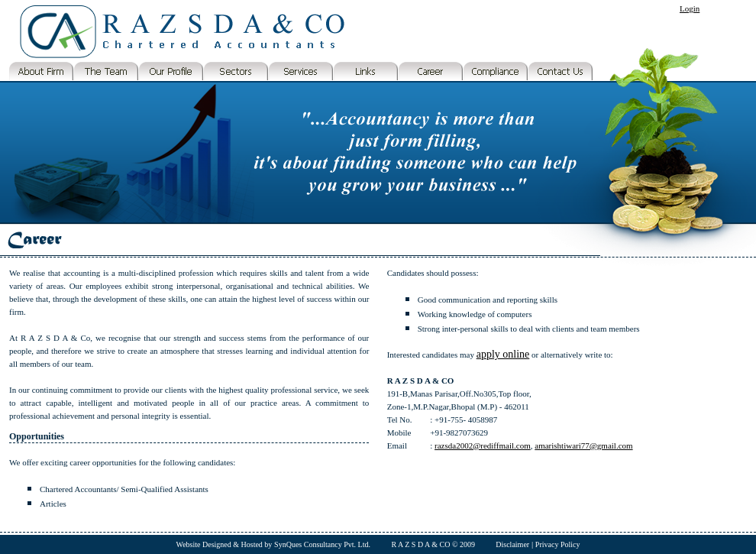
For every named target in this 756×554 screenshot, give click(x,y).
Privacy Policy (558, 544)
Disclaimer (512, 544)
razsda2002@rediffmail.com (483, 445)
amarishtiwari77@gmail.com (583, 445)
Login (690, 8)
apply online (503, 354)
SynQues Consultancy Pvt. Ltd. (322, 544)
